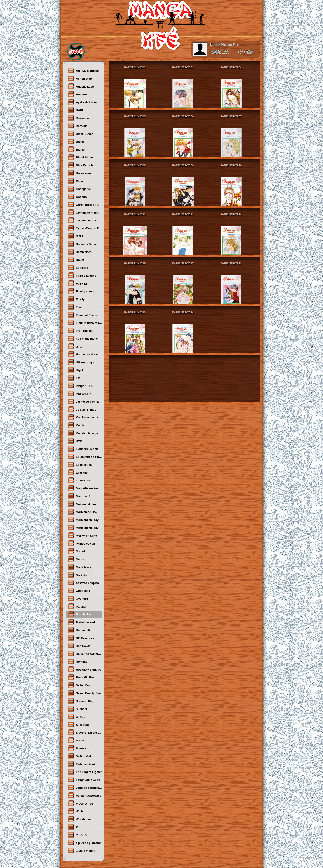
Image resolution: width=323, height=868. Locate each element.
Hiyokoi (77, 370)
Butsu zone (80, 173)
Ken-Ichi (78, 425)
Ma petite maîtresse (85, 488)
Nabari (76, 551)
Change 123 (80, 189)
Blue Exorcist (81, 165)
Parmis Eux (80, 614)
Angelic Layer (81, 86)
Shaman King (81, 701)
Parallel (77, 606)
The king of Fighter (85, 772)
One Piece (79, 590)
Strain (76, 740)
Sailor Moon (80, 685)
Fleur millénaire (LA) (85, 323)
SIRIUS (77, 717)
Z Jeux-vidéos (82, 850)
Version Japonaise (85, 795)
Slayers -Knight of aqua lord (85, 732)
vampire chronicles (85, 787)
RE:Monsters (81, 638)
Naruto (77, 559)
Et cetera (78, 267)
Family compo (82, 291)
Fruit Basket (80, 330)
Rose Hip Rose (82, 677)
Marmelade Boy (82, 512)
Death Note (80, 252)
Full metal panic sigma (85, 338)
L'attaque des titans (85, 449)
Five (75, 307)
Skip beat (78, 724)
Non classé (80, 567)
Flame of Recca (82, 315)
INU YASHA (80, 394)
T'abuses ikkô (81, 764)
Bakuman (78, 118)
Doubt (76, 260)
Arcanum (78, 94)
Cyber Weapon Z (83, 228)
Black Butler (80, 134)
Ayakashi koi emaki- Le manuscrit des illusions (85, 102)
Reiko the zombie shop (85, 654)
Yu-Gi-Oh (78, 835)
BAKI (75, 110)
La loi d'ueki (80, 464)
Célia (75, 181)
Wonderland (80, 819)
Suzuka (77, 748)
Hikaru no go (81, 362)
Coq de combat (82, 220)
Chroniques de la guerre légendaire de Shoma (85, 204)
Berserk (77, 126)
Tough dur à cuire (84, 780)
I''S (74, 378)
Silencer (77, 709)
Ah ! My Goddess (84, 70)
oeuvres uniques (83, 583)
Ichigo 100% (80, 386)
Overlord (78, 598)
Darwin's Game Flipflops (85, 244)
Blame (76, 141)
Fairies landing (82, 275)
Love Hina (79, 480)
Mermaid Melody (83, 520)
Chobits (77, 197)
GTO (75, 346)
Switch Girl (79, 756)
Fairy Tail (78, 283)
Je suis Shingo (82, 409)
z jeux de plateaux (84, 843)
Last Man (78, 472)
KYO (75, 441)
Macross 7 (79, 496)
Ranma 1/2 (79, 630)
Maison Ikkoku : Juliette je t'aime (85, 504)
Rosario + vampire (84, 669)
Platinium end (81, 622)
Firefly (76, 299)
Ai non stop (80, 78)
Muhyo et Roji (81, 543)
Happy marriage (83, 354)
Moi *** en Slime (83, 535)
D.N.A (76, 236)
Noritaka (78, 575)
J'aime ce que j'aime (85, 401)
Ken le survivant (83, 417)
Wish (75, 811)
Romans (78, 661)
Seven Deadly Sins (85, 693)
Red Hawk (79, 646)
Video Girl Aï (80, 803)
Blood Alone (80, 157)
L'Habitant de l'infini (85, 457)
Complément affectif (85, 212)
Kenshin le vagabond (85, 433)
